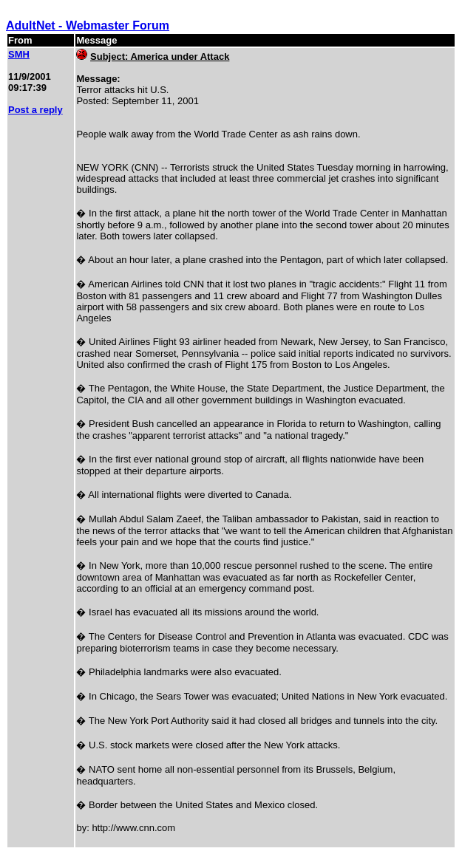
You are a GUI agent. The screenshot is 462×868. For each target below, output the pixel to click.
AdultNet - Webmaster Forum (88, 25)
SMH (19, 54)
